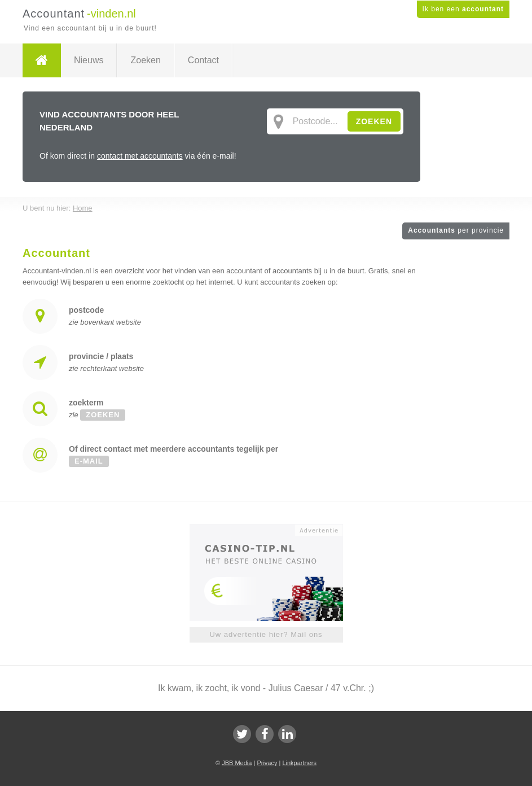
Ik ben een (463, 9)
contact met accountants (140, 156)
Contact (203, 60)
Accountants (456, 230)
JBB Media (237, 763)
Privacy (267, 763)
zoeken (103, 415)
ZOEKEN (374, 121)
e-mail (89, 461)
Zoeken (145, 60)
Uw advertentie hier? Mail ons (266, 634)
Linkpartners (299, 763)
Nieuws (89, 60)
